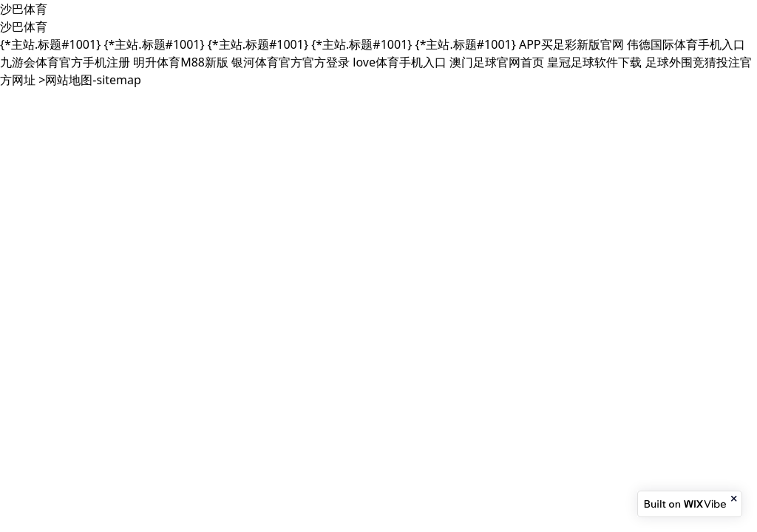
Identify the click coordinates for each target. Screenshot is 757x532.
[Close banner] (735, 499)
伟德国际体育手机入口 (686, 44)
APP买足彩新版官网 (571, 44)
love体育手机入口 (400, 62)
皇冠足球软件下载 (594, 62)
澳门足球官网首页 (497, 62)
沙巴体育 (24, 9)
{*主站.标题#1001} (50, 44)
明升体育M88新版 (181, 62)
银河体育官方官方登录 (291, 62)
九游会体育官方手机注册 (65, 62)
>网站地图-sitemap (90, 80)
